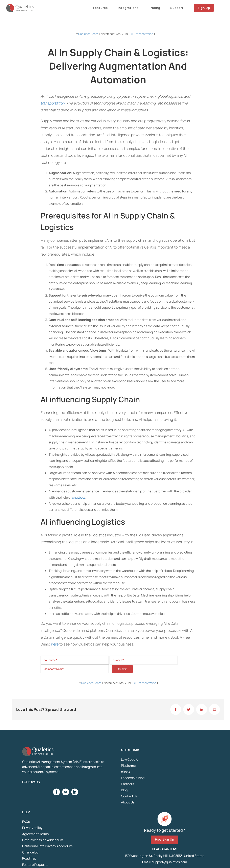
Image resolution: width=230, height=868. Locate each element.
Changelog (30, 852)
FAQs (26, 822)
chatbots (79, 497)
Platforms (128, 766)
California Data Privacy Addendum (47, 846)
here (55, 644)
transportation (53, 103)
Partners (128, 784)
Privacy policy (32, 828)
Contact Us (129, 796)
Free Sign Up (164, 839)
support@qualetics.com (169, 862)
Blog (124, 790)
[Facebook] (56, 792)
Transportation (144, 34)
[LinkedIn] (75, 792)
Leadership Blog (133, 778)
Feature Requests (35, 865)
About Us (128, 802)
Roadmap (29, 858)
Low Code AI (130, 759)
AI (132, 34)
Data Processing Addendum (43, 840)
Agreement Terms (35, 834)
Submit (122, 669)
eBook (126, 772)
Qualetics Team (88, 34)
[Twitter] (66, 792)
